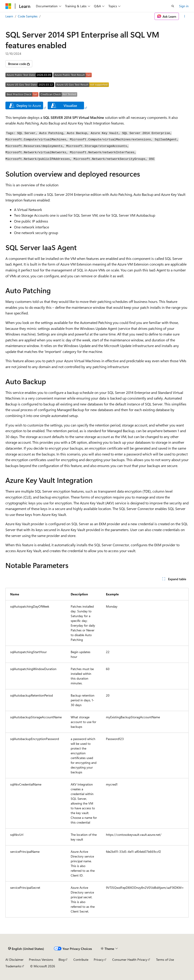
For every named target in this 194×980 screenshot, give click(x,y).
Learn (9, 16)
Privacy (99, 960)
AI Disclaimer (14, 960)
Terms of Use (165, 960)
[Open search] (173, 6)
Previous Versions (41, 960)
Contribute (81, 960)
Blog (62, 960)
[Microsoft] (8, 6)
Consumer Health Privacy (130, 960)
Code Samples (28, 16)
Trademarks (13, 966)
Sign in (184, 6)
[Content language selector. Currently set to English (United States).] (26, 949)
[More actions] (185, 16)
